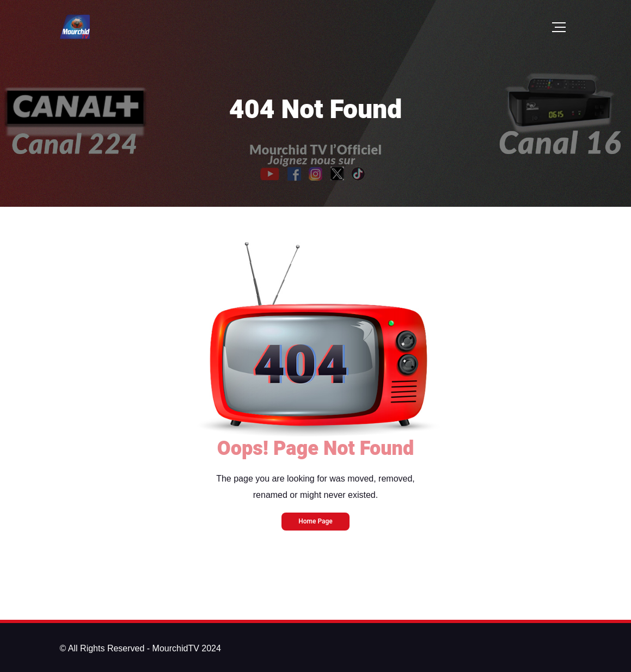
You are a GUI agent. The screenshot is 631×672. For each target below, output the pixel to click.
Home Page (315, 521)
